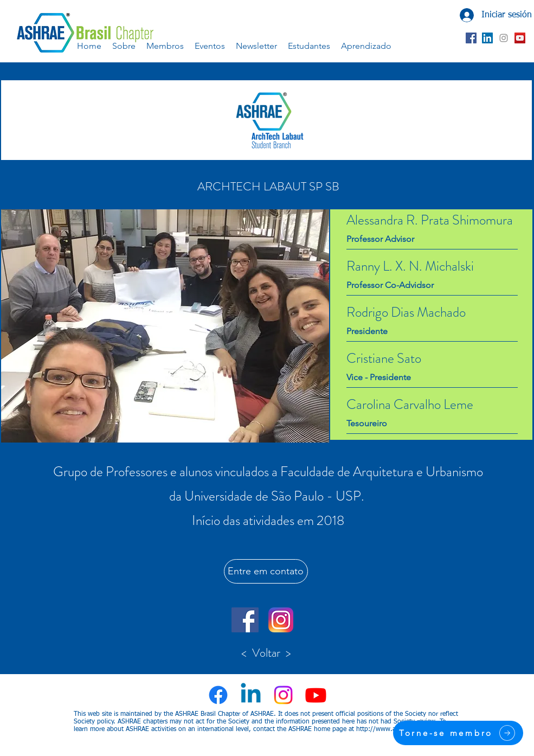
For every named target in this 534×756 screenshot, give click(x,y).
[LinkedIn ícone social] (487, 38)
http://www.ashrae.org (390, 729)
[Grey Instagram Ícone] (504, 38)
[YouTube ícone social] (520, 38)
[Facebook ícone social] (471, 38)
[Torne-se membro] (458, 733)
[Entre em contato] (266, 571)
